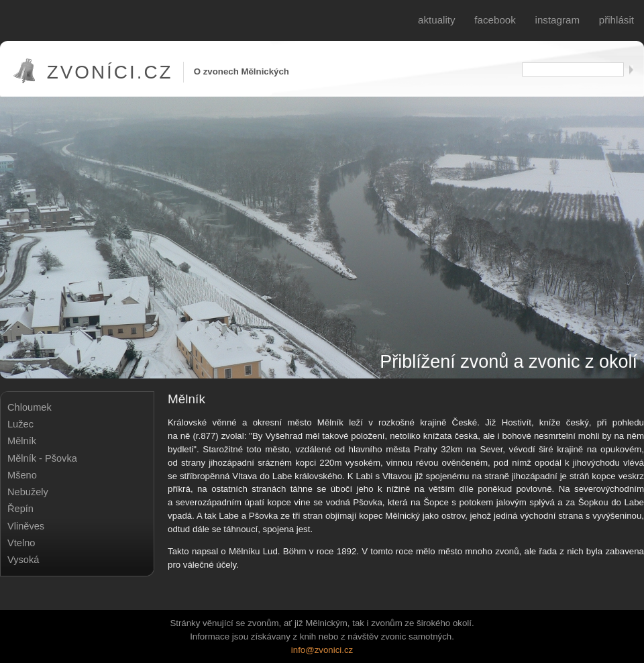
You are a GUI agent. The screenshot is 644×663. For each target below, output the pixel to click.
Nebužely (28, 492)
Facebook (495, 20)
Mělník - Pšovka (42, 458)
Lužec (20, 424)
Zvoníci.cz (110, 72)
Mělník (22, 441)
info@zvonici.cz (322, 650)
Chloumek (30, 407)
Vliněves (26, 526)
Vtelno (21, 543)
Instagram (558, 20)
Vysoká (23, 560)
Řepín (20, 509)
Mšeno (22, 475)
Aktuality (437, 20)
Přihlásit (616, 20)
